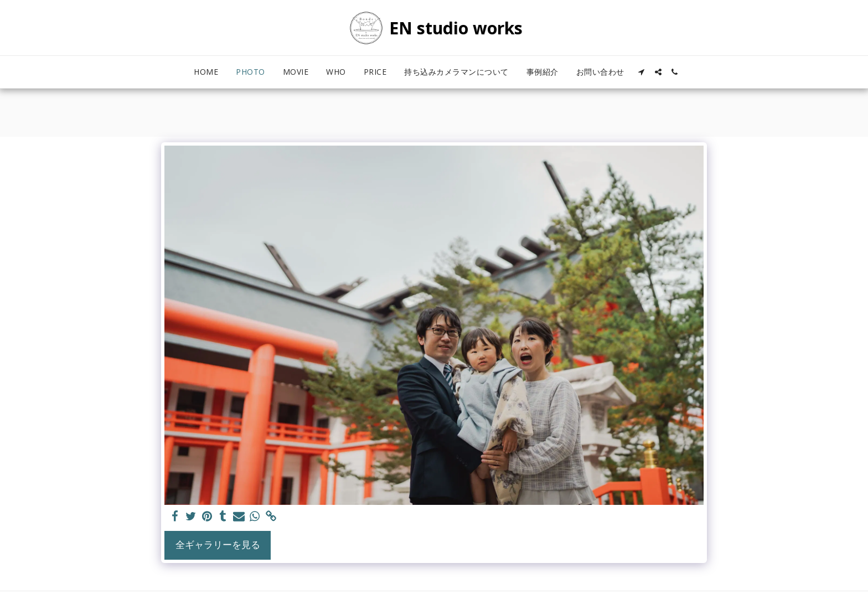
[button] (642, 72)
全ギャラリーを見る (218, 544)
